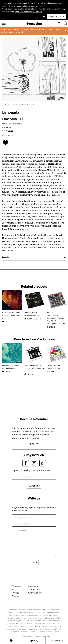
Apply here (34, 443)
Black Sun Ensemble (11, 365)
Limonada (11, 112)
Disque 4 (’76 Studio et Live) (11, 317)
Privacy (15, 593)
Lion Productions (15, 124)
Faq (13, 589)
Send (34, 562)
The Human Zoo (53, 365)
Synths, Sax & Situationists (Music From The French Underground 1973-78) (56, 320)
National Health (31, 313)
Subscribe (34, 486)
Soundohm (34, 24)
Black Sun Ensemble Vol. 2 (34, 369)
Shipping (16, 586)
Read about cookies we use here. (29, 12)
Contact (16, 596)
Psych (11, 131)
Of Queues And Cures (33, 316)
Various (50, 313)
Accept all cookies (57, 16)
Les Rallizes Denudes (11, 313)
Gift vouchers (35, 593)
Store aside (34, 589)
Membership (35, 586)
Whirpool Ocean (9, 368)
